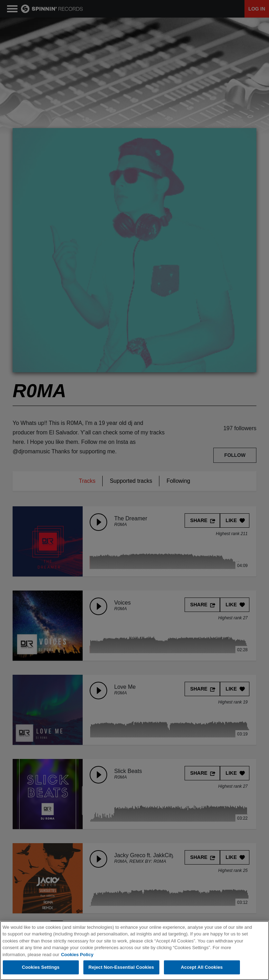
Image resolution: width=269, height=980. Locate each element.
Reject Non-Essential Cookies (121, 968)
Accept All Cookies (202, 968)
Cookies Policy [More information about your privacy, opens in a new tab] (77, 955)
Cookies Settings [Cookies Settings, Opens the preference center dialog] (41, 968)
